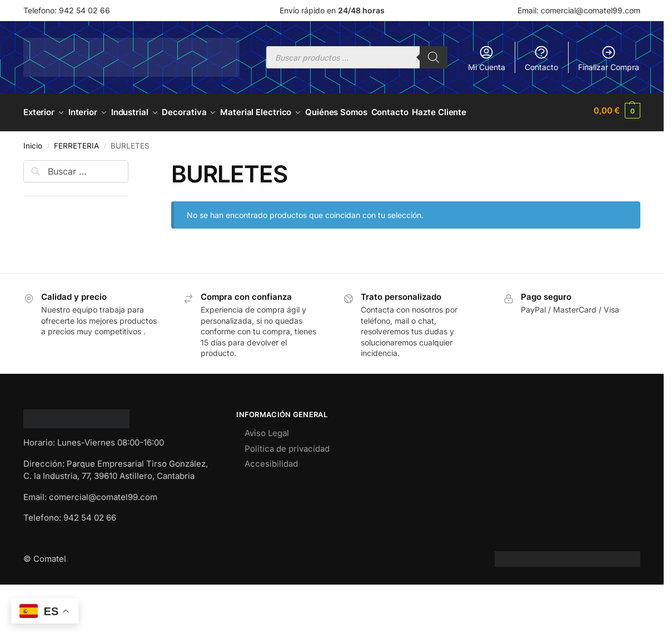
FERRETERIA (76, 142)
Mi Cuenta (487, 58)
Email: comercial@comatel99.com (579, 10)
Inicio (33, 142)
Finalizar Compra (609, 58)
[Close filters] (132, 163)
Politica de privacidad (287, 445)
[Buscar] (434, 57)
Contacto (541, 58)
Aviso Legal (267, 429)
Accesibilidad (271, 460)
